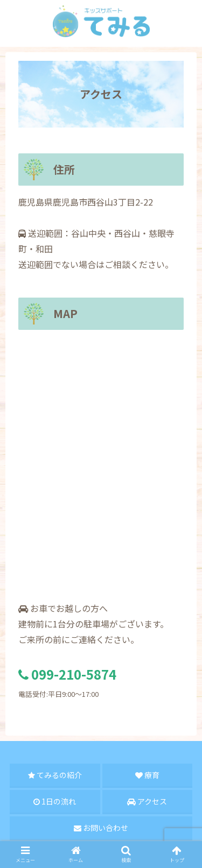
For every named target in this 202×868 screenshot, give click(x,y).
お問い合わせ (101, 828)
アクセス (147, 801)
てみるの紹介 (55, 775)
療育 (147, 775)
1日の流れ (55, 801)
